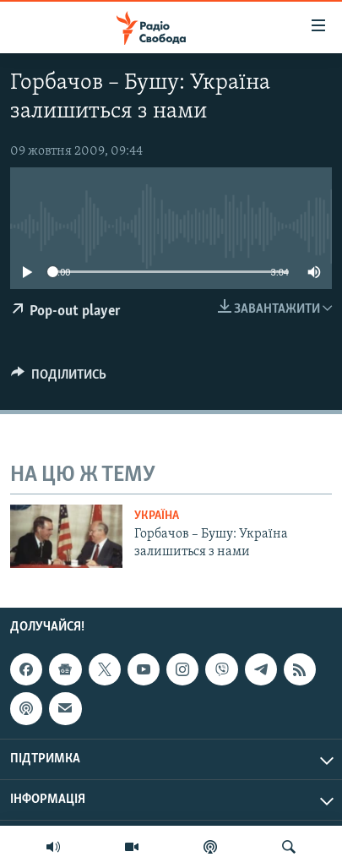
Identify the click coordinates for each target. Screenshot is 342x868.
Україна (157, 516)
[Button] (59, 379)
